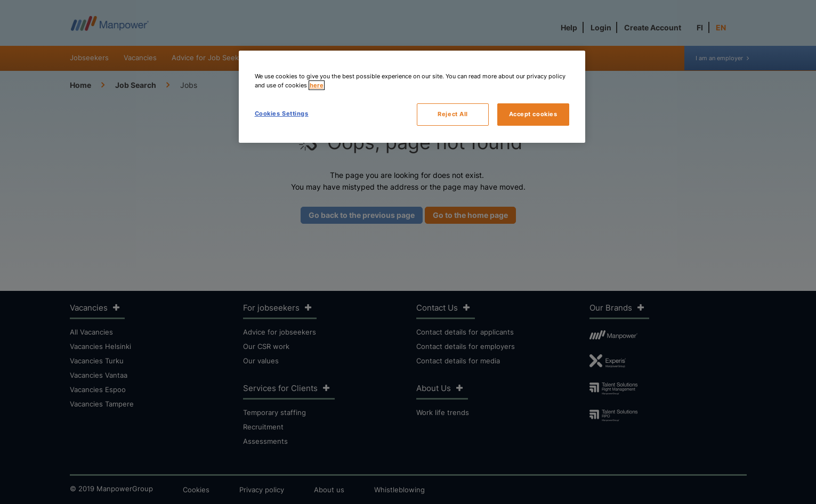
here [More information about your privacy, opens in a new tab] (317, 85)
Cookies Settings (282, 113)
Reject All (453, 114)
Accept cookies (533, 114)
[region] (412, 97)
